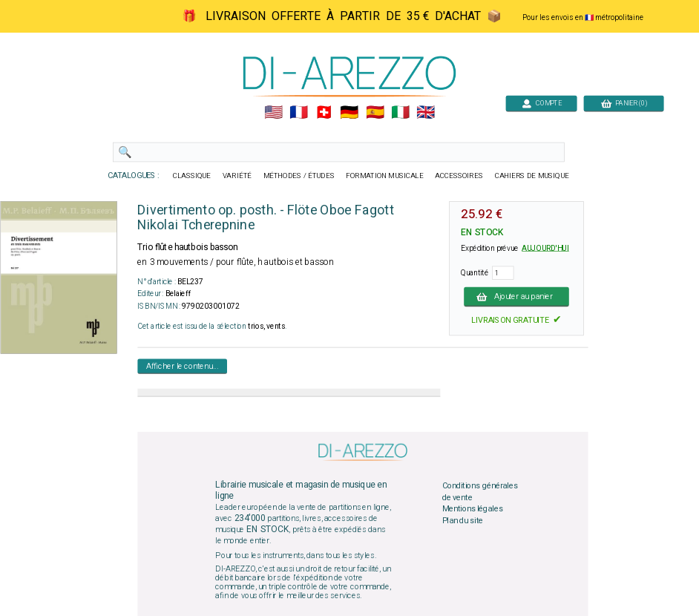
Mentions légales (473, 509)
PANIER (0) (624, 103)
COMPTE (542, 103)
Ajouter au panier (516, 296)
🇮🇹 (400, 113)
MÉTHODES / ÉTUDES (299, 176)
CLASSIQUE (192, 176)
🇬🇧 (426, 113)
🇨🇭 (324, 113)
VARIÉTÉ (237, 176)
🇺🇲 (273, 113)
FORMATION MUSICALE (384, 176)
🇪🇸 (375, 113)
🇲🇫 (299, 113)
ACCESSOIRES (459, 176)
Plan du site (463, 520)
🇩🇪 (349, 113)
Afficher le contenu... (182, 366)
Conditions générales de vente (480, 492)
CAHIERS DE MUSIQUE (532, 176)
